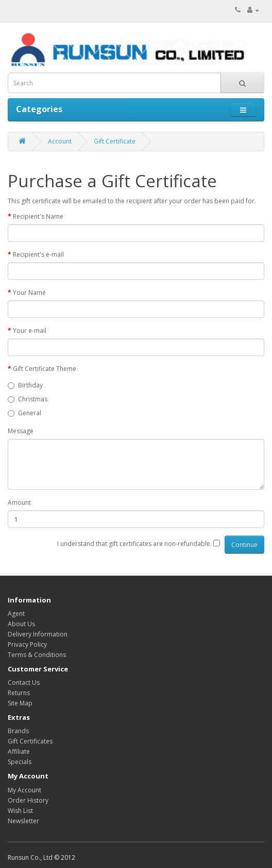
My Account (24, 790)
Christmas (28, 399)
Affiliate (19, 751)
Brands (18, 731)
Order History (28, 800)
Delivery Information (38, 634)
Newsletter (23, 821)
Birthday (25, 385)
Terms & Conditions (37, 655)
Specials (20, 762)
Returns (19, 693)
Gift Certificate (115, 141)
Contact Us (24, 683)
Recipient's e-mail (38, 254)
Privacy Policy (27, 644)
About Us (21, 624)
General (24, 413)
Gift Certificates (30, 741)
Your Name (29, 293)
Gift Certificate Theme (45, 369)
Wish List (20, 811)
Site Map (20, 703)
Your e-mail (30, 331)
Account (60, 141)
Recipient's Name (38, 216)
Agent (16, 614)
